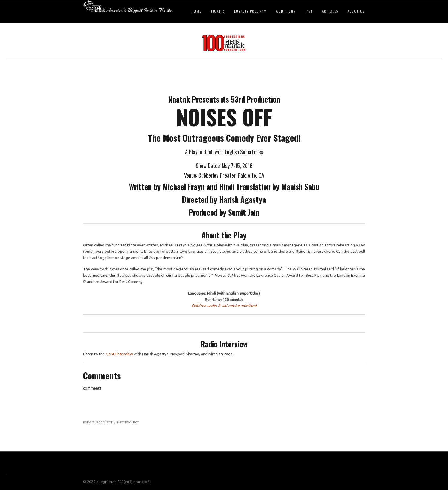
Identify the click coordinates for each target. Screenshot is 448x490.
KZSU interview (119, 354)
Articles (330, 11)
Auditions (286, 11)
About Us (356, 11)
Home (196, 11)
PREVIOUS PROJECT (98, 422)
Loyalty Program (251, 11)
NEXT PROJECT (128, 422)
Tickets (218, 11)
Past (309, 11)
